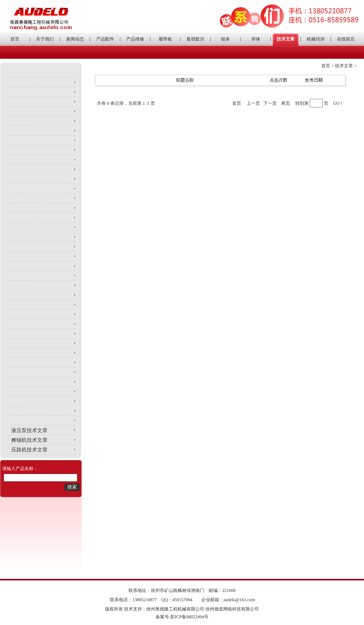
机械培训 (316, 39)
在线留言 (346, 39)
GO (336, 103)
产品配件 (105, 39)
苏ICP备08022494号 (189, 617)
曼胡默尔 (195, 39)
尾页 (286, 103)
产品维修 (135, 39)
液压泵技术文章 (29, 430)
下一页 (270, 103)
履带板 (165, 39)
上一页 (253, 103)
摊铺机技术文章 (29, 440)
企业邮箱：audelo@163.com (228, 600)
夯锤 (256, 39)
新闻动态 (75, 39)
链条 (225, 39)
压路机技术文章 (29, 450)
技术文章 (286, 39)
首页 (15, 39)
